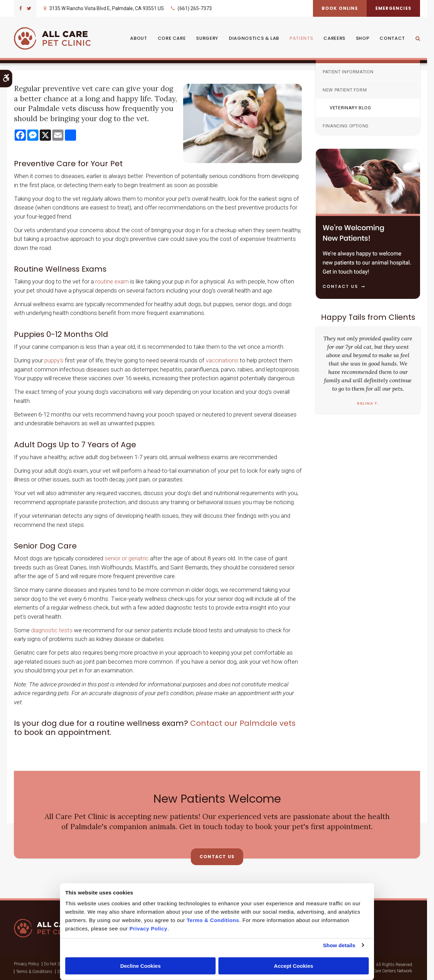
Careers (334, 38)
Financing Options (346, 126)
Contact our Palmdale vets (243, 723)
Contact (392, 38)
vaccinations (222, 360)
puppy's (54, 360)
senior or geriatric (127, 558)
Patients (301, 38)
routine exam (113, 281)
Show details (339, 945)
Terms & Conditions (34, 972)
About (139, 38)
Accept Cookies (294, 966)
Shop (363, 38)
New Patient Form (345, 90)
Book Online (340, 8)
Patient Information (348, 72)
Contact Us (217, 857)
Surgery (207, 38)
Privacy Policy (27, 964)
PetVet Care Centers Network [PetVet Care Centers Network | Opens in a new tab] (386, 971)
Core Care (172, 38)
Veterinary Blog (350, 108)
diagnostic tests (52, 630)
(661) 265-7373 (195, 8)
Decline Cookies (141, 966)
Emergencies (393, 8)
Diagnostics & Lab (254, 38)
